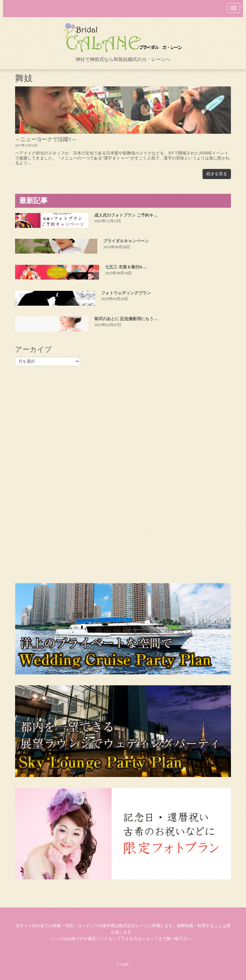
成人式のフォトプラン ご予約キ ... (126, 215)
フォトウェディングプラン (126, 293)
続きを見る (217, 174)
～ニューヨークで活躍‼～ (46, 139)
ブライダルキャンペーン (126, 241)
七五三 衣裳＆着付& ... (126, 267)
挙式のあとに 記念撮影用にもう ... (126, 319)
